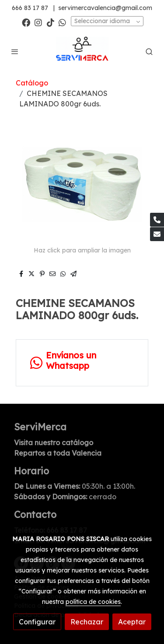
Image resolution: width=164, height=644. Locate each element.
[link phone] (157, 220)
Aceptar (132, 622)
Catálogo (32, 83)
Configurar (37, 622)
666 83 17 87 (30, 8)
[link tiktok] (51, 22)
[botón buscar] (149, 51)
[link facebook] (26, 22)
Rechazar (87, 622)
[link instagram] (38, 22)
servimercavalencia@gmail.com (105, 8)
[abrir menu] (15, 51)
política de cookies (93, 602)
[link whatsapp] (62, 22)
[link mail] (157, 234)
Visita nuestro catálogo (54, 443)
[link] (82, 51)
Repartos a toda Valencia (58, 453)
